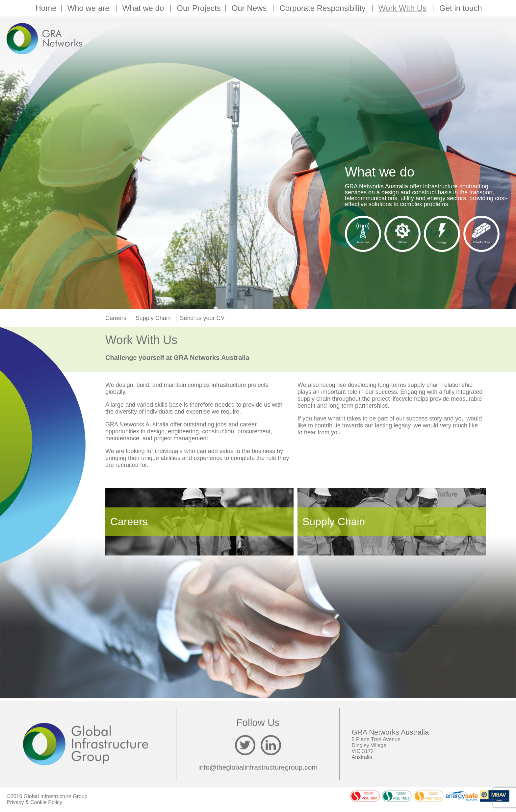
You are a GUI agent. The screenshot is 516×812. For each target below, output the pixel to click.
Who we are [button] (90, 8)
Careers (116, 318)
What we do (144, 8)
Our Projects (199, 8)
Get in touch (461, 8)
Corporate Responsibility (323, 8)
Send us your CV (202, 318)
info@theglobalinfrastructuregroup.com (258, 767)
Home (46, 8)
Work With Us (403, 8)
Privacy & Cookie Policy (34, 802)
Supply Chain (153, 318)
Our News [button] (250, 8)
